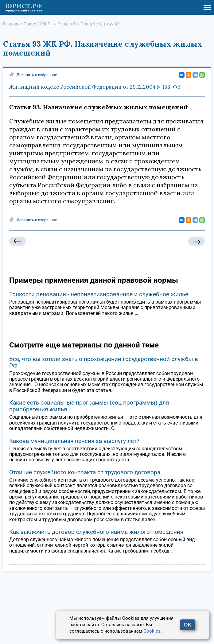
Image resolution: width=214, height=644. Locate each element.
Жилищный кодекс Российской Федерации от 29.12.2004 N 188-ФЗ (95, 87)
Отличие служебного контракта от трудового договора (85, 472)
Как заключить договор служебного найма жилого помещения (96, 532)
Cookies (152, 631)
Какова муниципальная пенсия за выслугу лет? (74, 441)
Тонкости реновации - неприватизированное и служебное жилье (99, 294)
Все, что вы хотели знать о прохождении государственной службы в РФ (104, 362)
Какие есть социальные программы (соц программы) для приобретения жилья (89, 406)
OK (188, 625)
